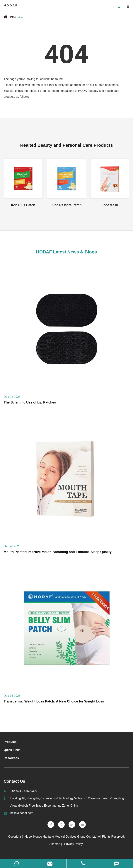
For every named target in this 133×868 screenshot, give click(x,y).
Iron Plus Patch (23, 205)
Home (12, 17)
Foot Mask (110, 205)
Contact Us (14, 781)
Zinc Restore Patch (66, 205)
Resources (66, 758)
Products (66, 742)
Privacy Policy (74, 844)
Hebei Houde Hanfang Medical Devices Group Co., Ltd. (61, 837)
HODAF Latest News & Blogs (66, 252)
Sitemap (55, 844)
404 (20, 17)
